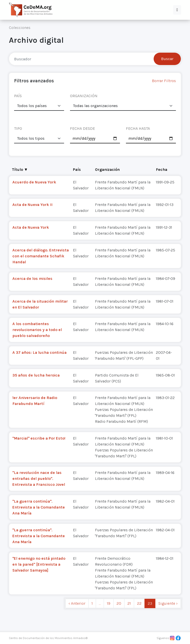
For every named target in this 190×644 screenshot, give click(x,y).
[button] (177, 10)
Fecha (162, 169)
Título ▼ (20, 169)
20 (119, 603)
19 (109, 603)
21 (129, 603)
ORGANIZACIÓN (84, 96)
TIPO (18, 128)
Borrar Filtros (164, 81)
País (77, 169)
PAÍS (18, 96)
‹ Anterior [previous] (77, 603)
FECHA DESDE (83, 128)
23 (150, 603)
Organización (107, 169)
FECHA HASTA (138, 128)
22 (139, 603)
